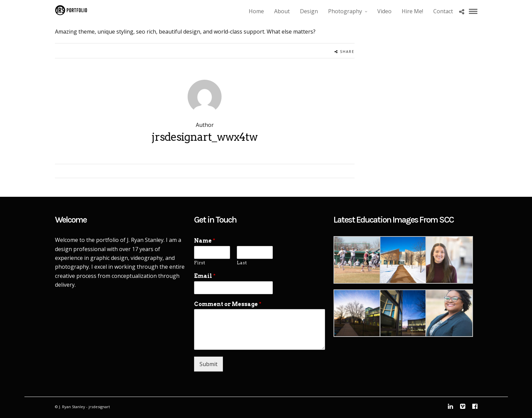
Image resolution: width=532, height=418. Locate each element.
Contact (443, 11)
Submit (208, 364)
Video (384, 11)
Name (205, 241)
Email (205, 276)
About (282, 11)
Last (242, 263)
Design (309, 11)
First (199, 263)
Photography (345, 11)
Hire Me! (412, 11)
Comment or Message (228, 304)
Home (256, 11)
